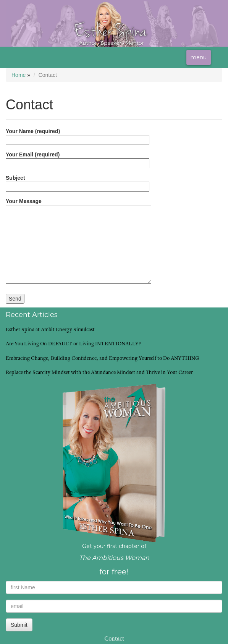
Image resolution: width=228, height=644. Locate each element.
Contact (114, 639)
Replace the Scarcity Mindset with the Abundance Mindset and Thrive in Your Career (99, 373)
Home (19, 75)
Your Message (78, 241)
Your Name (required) (78, 136)
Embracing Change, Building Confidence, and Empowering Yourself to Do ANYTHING (102, 359)
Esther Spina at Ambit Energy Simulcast (50, 330)
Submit (19, 625)
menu (199, 57)
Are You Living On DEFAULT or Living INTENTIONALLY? (73, 344)
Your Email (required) (78, 159)
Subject (78, 182)
